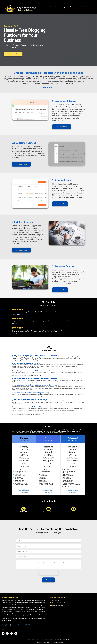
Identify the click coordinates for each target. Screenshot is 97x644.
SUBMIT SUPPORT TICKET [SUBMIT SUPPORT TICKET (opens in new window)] (59, 643)
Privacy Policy (6, 625)
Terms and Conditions (18, 625)
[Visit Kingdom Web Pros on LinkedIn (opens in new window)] (7, 633)
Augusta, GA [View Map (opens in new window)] (56, 600)
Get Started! (60, 204)
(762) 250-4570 (61, 603)
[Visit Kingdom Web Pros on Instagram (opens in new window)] (16, 633)
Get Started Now (13, 54)
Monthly (21, 491)
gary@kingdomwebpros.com (61, 605)
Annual (27, 491)
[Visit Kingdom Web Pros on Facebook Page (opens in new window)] (3, 633)
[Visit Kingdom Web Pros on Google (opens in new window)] (12, 633)
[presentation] (49, 573)
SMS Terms (30, 625)
